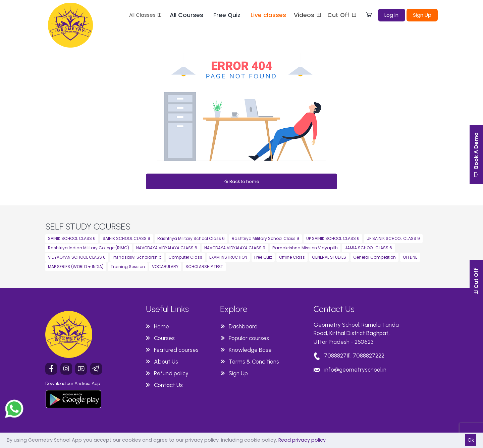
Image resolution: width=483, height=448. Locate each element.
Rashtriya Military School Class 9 (265, 238)
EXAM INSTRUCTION (228, 257)
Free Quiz (227, 15)
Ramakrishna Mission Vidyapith (305, 248)
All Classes (146, 15)
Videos (308, 15)
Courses (164, 338)
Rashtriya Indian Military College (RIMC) (89, 248)
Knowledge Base (250, 350)
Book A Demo (476, 155)
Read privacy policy (302, 440)
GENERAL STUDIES (329, 257)
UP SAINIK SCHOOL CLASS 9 (393, 238)
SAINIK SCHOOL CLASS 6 (72, 238)
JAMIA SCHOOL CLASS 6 (368, 248)
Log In (391, 15)
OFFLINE (410, 257)
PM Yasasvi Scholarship (137, 257)
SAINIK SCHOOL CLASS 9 (126, 238)
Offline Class (292, 257)
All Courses (186, 15)
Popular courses (249, 338)
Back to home (242, 181)
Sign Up (422, 15)
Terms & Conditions (254, 362)
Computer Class (185, 257)
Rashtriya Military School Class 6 (191, 238)
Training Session (128, 267)
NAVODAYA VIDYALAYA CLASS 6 (167, 248)
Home (162, 326)
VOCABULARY (165, 267)
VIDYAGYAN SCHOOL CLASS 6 (77, 257)
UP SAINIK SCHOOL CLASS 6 (333, 238)
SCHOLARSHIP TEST (204, 267)
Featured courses (176, 350)
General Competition (374, 257)
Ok (471, 440)
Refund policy (171, 373)
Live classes (268, 15)
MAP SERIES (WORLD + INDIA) (76, 267)
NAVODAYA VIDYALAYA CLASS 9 (235, 248)
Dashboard (243, 326)
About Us (166, 362)
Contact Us (168, 385)
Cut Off (342, 15)
